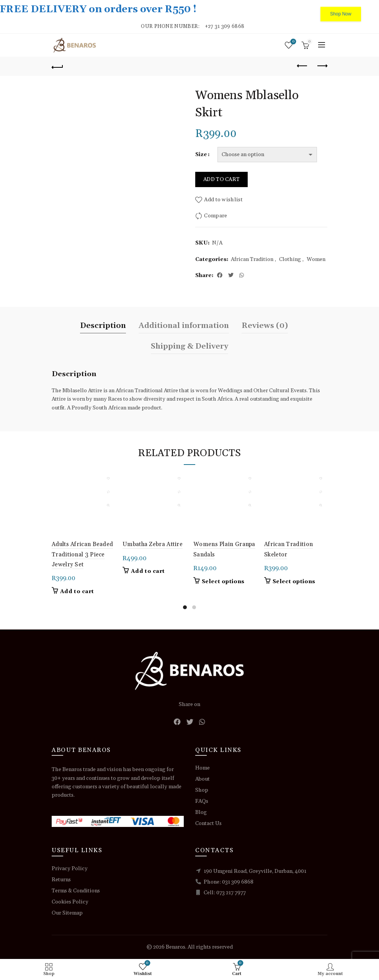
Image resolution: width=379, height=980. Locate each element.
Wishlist (293, 42)
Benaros (176, 947)
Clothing (290, 259)
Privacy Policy (70, 869)
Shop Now (341, 10)
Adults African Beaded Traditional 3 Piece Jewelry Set (82, 554)
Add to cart (221, 179)
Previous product (303, 66)
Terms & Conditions (76, 891)
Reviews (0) (265, 326)
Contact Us (208, 823)
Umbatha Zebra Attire (153, 544)
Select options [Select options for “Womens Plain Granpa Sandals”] (223, 582)
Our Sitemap (67, 913)
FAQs (202, 801)
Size (201, 155)
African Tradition (252, 259)
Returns (61, 880)
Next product (322, 66)
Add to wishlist (223, 200)
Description (103, 326)
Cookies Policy (70, 902)
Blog (201, 812)
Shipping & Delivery (189, 346)
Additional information (184, 326)
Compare (216, 216)
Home (203, 768)
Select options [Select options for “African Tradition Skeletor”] (294, 582)
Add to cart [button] (77, 592)
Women (316, 259)
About (203, 779)
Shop (202, 790)
